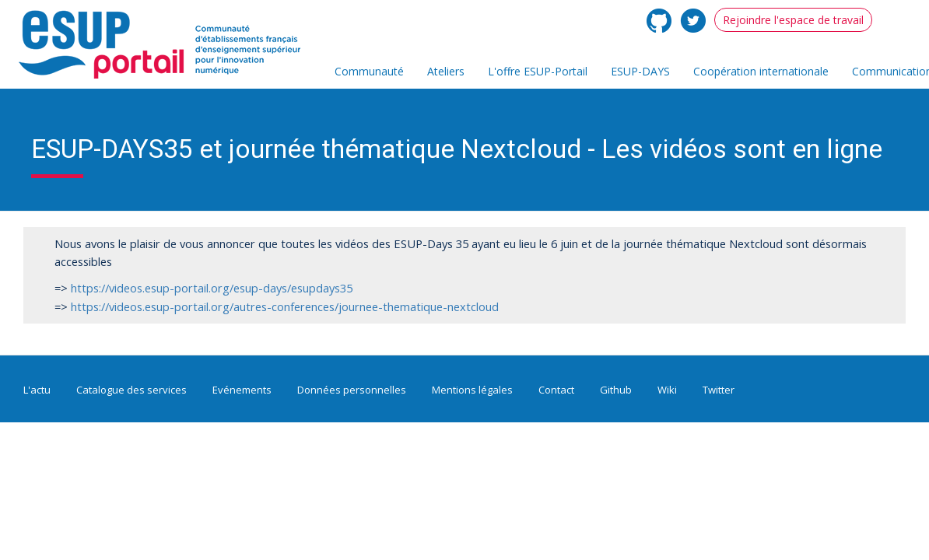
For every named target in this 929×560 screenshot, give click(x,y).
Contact (556, 390)
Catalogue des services (131, 390)
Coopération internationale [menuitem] (761, 71)
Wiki (667, 390)
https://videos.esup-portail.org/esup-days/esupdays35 (212, 288)
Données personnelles (352, 390)
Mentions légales (472, 390)
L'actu (37, 390)
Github (616, 390)
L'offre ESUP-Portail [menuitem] (538, 71)
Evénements (242, 390)
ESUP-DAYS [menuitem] (640, 71)
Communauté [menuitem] (369, 71)
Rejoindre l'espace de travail (793, 20)
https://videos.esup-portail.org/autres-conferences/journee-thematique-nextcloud (285, 306)
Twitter (719, 390)
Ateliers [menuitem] (446, 71)
